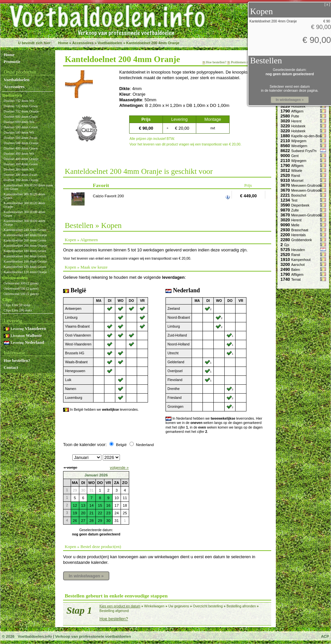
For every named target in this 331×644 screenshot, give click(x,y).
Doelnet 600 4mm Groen (21, 117)
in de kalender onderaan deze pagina (289, 91)
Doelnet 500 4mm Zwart (20, 138)
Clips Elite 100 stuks (18, 310)
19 (75, 513)
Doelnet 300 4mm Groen (21, 164)
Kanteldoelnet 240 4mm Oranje (25, 235)
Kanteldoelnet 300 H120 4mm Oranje (24, 205)
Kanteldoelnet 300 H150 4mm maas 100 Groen (28, 187)
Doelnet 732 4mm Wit (19, 101)
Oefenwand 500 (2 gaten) (21, 289)
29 (100, 520)
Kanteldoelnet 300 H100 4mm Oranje (24, 223)
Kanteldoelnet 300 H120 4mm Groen (24, 196)
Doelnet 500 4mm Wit (19, 132)
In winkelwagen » (86, 576)
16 (108, 505)
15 (100, 505)
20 (83, 513)
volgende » (119, 467)
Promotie (12, 62)
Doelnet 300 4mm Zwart (20, 175)
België (121, 445)
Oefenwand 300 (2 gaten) (21, 283)
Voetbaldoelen (110, 43)
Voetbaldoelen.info (35, 636)
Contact (11, 367)
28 (91, 520)
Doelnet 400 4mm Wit (19, 154)
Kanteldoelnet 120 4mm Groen (25, 267)
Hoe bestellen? (17, 360)
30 (108, 520)
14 (91, 505)
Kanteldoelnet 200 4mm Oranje (153, 43)
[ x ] (327, 4)
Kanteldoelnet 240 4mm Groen (25, 230)
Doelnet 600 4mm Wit (19, 122)
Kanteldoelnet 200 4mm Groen (25, 240)
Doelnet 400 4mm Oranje (21, 159)
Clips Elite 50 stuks (17, 305)
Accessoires (83, 43)
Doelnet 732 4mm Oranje (21, 111)
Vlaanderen (25, 328)
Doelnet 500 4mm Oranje (21, 143)
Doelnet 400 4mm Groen (21, 148)
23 (108, 513)
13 (83, 505)
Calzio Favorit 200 (108, 196)
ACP (325, 636)
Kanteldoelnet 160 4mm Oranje (25, 261)
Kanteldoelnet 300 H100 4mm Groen (24, 214)
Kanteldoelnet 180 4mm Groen (25, 251)
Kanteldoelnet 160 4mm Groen (25, 256)
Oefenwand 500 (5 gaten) (21, 294)
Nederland (24, 342)
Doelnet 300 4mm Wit (19, 169)
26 (75, 520)
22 (100, 513)
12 (75, 505)
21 (91, 513)
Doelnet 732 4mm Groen (21, 106)
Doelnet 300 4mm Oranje (21, 180)
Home (63, 43)
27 (83, 520)
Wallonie (23, 335)
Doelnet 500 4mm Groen (21, 127)
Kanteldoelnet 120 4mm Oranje (25, 272)
